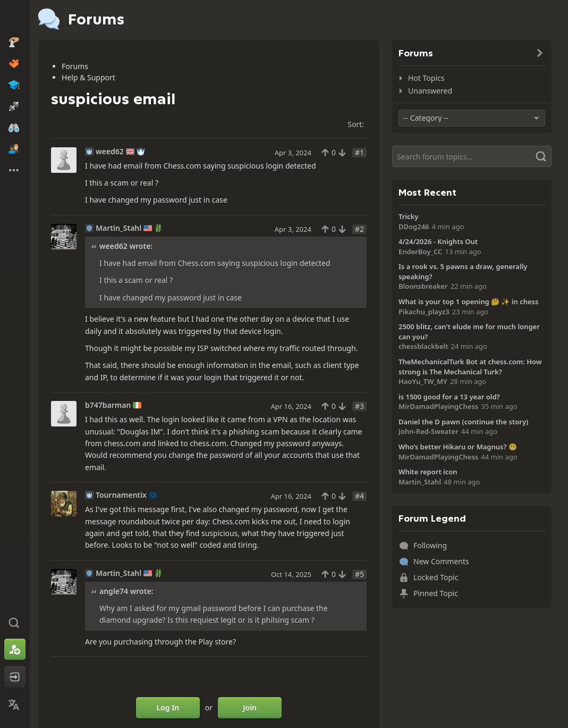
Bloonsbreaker (423, 286)
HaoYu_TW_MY (423, 381)
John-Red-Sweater (429, 431)
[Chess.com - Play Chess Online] (15, 18)
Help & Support (88, 77)
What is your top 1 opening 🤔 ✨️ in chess (468, 302)
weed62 (110, 152)
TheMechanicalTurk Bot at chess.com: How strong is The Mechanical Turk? (470, 367)
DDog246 (414, 227)
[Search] (472, 156)
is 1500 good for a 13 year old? (449, 397)
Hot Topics (426, 78)
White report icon (428, 472)
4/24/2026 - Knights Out (438, 241)
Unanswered (430, 91)
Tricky (408, 216)
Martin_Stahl (118, 228)
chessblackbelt (423, 346)
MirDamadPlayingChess (438, 406)
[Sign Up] (15, 649)
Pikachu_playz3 (424, 312)
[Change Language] (15, 705)
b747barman (108, 405)
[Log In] (15, 677)
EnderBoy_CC (420, 252)
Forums (75, 66)
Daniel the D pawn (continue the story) (463, 422)
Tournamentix (121, 495)
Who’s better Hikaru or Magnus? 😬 (458, 447)
